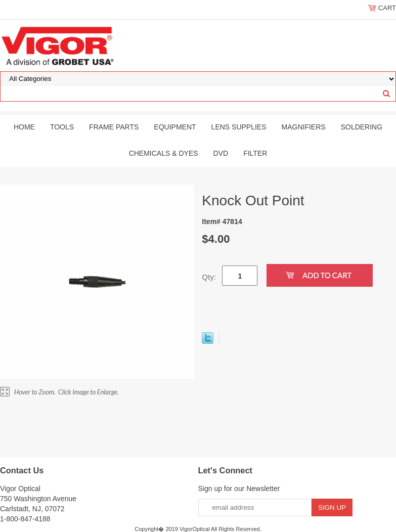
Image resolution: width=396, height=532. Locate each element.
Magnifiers (304, 127)
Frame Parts (114, 127)
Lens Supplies (239, 127)
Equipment (175, 127)
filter (255, 153)
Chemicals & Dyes (164, 153)
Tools (62, 127)
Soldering (362, 127)
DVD (221, 153)
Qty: (209, 277)
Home (24, 127)
